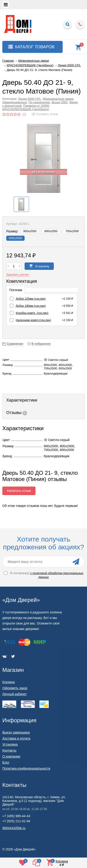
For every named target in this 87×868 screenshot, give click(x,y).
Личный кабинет (14, 694)
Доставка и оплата (16, 738)
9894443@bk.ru (14, 828)
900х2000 (30, 231)
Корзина (8, 682)
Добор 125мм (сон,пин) (31, 299)
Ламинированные (15, 102)
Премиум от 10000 (36, 106)
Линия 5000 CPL (30, 99)
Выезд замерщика (16, 732)
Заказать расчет (18, 275)
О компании (11, 756)
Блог (6, 762)
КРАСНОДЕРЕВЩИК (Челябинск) (26, 109)
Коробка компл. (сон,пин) (32, 313)
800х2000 (51, 231)
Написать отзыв (19, 491)
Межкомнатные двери (58, 99)
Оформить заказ (15, 688)
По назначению (39, 102)
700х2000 (72, 231)
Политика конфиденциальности (26, 768)
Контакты (9, 750)
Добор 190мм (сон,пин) (31, 306)
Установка (10, 744)
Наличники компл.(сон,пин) (33, 320)
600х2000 (15, 238)
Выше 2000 (60, 102)
